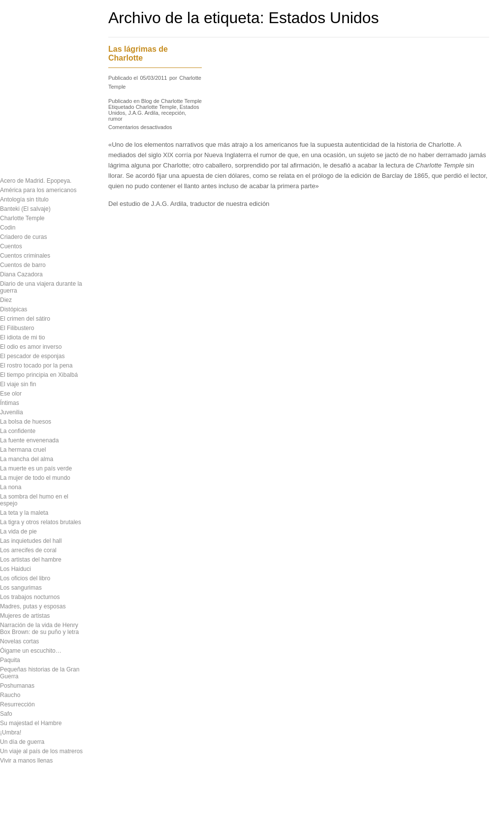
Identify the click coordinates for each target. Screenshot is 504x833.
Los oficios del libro (25, 578)
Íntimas (10, 403)
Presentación (20, 43)
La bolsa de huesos (26, 422)
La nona (11, 487)
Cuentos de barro (23, 265)
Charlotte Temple (22, 218)
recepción (173, 113)
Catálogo (13, 61)
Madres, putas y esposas (33, 606)
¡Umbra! (11, 733)
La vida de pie (18, 532)
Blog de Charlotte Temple (172, 101)
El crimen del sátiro (25, 319)
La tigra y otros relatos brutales (41, 522)
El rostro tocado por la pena (36, 366)
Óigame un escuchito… (31, 651)
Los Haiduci (16, 569)
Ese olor (11, 394)
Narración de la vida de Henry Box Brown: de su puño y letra (39, 629)
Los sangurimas (21, 588)
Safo (6, 714)
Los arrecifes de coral (28, 550)
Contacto (13, 112)
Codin (8, 228)
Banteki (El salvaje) (25, 209)
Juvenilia (12, 412)
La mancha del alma (27, 459)
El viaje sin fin (18, 384)
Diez (6, 300)
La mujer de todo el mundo (35, 478)
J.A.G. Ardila (143, 113)
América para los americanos (38, 190)
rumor (115, 119)
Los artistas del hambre (31, 560)
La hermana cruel (23, 450)
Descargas (16, 78)
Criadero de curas (23, 237)
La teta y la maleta (24, 513)
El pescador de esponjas (32, 356)
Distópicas (14, 309)
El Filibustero (17, 328)
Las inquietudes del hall (31, 541)
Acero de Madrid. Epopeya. (36, 181)
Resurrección (17, 704)
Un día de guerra (22, 742)
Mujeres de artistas (25, 616)
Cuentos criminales (25, 256)
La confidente (18, 431)
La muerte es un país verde (36, 468)
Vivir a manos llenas (26, 761)
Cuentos (11, 246)
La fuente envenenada (29, 440)
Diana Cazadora (21, 274)
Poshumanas (17, 686)
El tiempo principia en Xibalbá (39, 375)
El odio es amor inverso (31, 347)
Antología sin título (24, 200)
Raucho (10, 695)
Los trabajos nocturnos (30, 597)
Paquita (10, 660)
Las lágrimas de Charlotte (138, 53)
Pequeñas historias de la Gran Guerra (40, 673)
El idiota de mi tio (22, 337)
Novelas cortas (19, 641)
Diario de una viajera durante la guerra (41, 287)
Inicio (60, 817)
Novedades (17, 95)
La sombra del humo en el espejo (34, 500)
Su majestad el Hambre (31, 723)
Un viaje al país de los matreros (41, 751)
